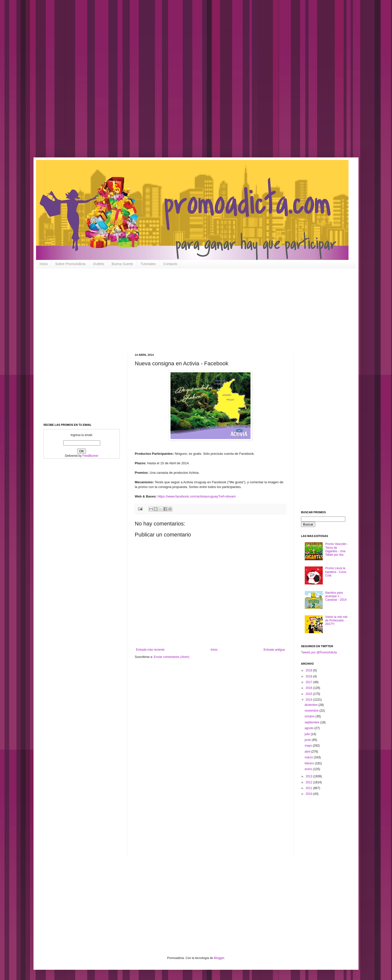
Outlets (98, 264)
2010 (309, 794)
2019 (309, 670)
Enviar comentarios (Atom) (171, 657)
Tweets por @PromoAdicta (319, 652)
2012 (309, 782)
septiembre (312, 722)
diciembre (311, 705)
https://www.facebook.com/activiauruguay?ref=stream (197, 496)
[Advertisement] (160, 82)
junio (308, 740)
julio (308, 734)
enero (309, 769)
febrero (310, 763)
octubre (310, 716)
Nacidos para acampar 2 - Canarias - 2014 (336, 596)
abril (308, 752)
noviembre (312, 711)
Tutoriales (148, 264)
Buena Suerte (122, 264)
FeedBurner (90, 456)
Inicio (44, 264)
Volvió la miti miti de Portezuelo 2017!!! (336, 621)
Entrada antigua (274, 650)
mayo (309, 746)
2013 (309, 776)
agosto (309, 728)
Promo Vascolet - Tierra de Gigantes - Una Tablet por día (337, 549)
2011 (309, 788)
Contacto (170, 264)
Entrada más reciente (150, 650)
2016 (309, 688)
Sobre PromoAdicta (70, 264)
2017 (309, 682)
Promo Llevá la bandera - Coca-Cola (336, 572)
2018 (309, 676)
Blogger (219, 958)
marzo (309, 757)
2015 (309, 694)
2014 (309, 700)
